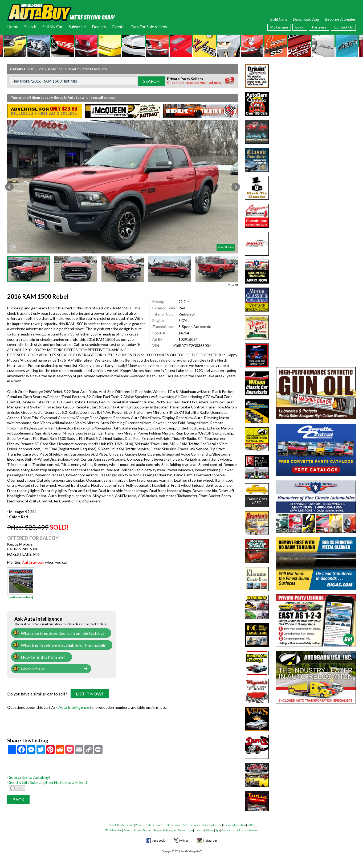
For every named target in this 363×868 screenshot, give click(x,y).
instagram (210, 837)
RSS (106, 827)
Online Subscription (234, 822)
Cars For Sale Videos (149, 27)
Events (118, 27)
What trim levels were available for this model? (59, 644)
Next (236, 187)
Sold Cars (279, 19)
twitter (184, 837)
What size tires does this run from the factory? (59, 633)
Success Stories (142, 827)
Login (300, 27)
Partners (319, 27)
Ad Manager (169, 827)
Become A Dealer (340, 19)
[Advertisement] (316, 97)
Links (239, 827)
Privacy (210, 827)
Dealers (99, 27)
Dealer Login (185, 827)
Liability (199, 827)
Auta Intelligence (73, 705)
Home (13, 27)
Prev (9, 187)
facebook (159, 837)
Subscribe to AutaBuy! (28, 774)
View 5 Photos (226, 247)
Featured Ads (126, 822)
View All (233, 285)
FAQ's (251, 822)
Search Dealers (164, 822)
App (218, 827)
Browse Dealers (145, 822)
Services (195, 822)
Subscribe (77, 27)
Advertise (116, 827)
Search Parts (181, 822)
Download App (306, 19)
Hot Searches (251, 827)
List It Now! (90, 692)
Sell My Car (52, 27)
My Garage (279, 27)
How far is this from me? (41, 656)
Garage (157, 827)
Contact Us (343, 27)
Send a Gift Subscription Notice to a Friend (44, 779)
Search (30, 27)
